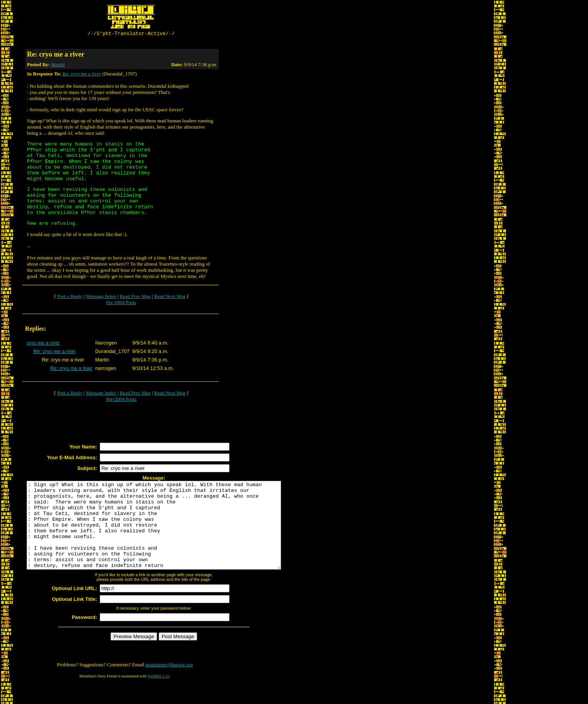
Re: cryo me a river (82, 75)
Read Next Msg (170, 297)
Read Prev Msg (135, 297)
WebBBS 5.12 (158, 695)
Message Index (101, 297)
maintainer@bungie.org (169, 683)
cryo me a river (43, 344)
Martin (58, 66)
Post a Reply (70, 297)
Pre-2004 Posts (121, 304)
